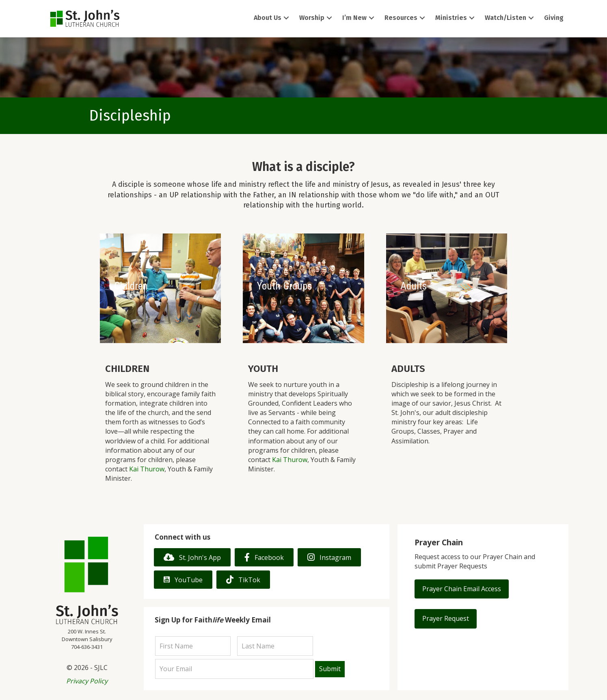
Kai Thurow (147, 469)
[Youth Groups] (303, 288)
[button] (286, 18)
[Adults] (447, 288)
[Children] (161, 288)
